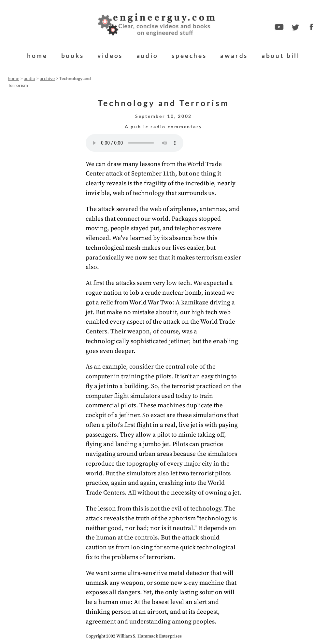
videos (110, 56)
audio (147, 56)
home (37, 56)
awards (234, 56)
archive (47, 78)
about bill (281, 56)
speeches (189, 56)
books (73, 56)
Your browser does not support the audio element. (135, 143)
